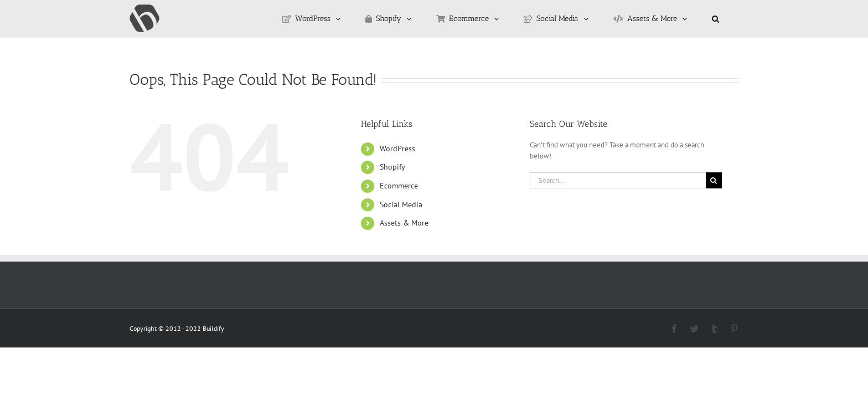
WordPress (397, 149)
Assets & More (404, 223)
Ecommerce (399, 186)
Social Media (401, 204)
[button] (729, 19)
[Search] (714, 180)
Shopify (392, 167)
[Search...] (618, 180)
